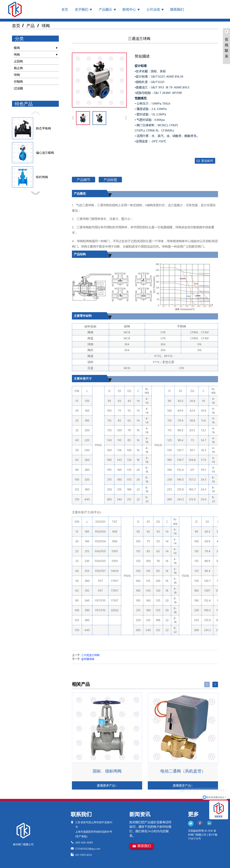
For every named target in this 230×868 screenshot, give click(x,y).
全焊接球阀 (88, 659)
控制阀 (18, 81)
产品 (31, 26)
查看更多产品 (107, 785)
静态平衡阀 (43, 128)
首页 (65, 9)
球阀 (46, 26)
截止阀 (18, 68)
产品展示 (107, 9)
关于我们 (83, 9)
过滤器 (18, 88)
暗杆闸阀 (42, 177)
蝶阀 (17, 48)
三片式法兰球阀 (90, 655)
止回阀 (18, 61)
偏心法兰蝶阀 (45, 153)
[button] (35, 113)
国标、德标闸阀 (107, 771)
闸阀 (17, 54)
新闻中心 (131, 9)
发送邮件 (207, 161)
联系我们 (177, 9)
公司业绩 (155, 9)
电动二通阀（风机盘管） (183, 771)
